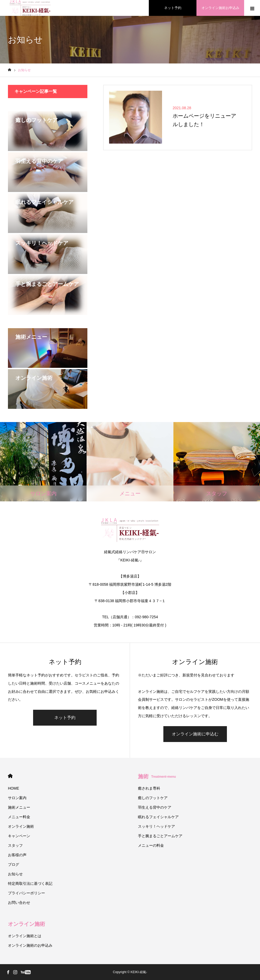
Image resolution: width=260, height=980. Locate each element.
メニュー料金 (19, 817)
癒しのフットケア (153, 798)
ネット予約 (65, 718)
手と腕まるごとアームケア (160, 836)
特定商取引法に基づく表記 (30, 883)
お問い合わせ (19, 903)
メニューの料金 (151, 845)
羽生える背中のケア (155, 807)
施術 (157, 776)
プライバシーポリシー (26, 893)
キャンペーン (19, 836)
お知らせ (15, 874)
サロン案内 (17, 798)
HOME (10, 776)
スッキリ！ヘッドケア (156, 826)
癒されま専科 (149, 788)
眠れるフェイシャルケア (158, 817)
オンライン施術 (21, 826)
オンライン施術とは (25, 936)
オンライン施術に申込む (195, 734)
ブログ (14, 864)
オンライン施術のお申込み (30, 945)
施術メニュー (19, 807)
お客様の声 (17, 855)
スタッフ (15, 845)
